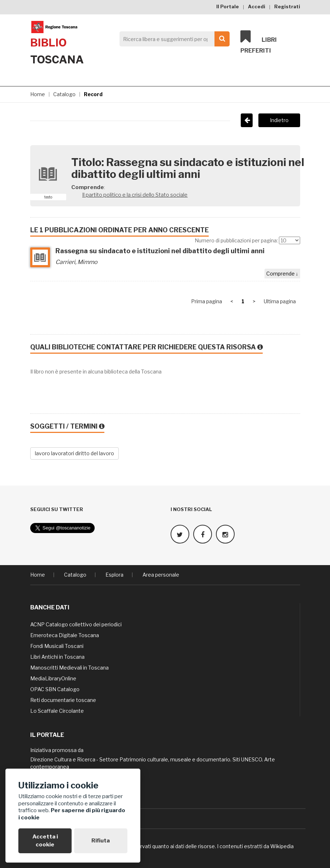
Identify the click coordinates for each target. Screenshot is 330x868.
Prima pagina (207, 301)
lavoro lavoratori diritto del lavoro (74, 453)
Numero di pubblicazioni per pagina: (236, 240)
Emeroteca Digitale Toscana (65, 635)
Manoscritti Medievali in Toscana (69, 668)
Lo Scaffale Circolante (57, 711)
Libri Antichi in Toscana (57, 657)
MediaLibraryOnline (53, 678)
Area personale (161, 575)
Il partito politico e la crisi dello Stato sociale (135, 195)
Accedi (257, 6)
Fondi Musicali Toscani (57, 646)
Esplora (114, 575)
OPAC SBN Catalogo (55, 689)
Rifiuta (101, 841)
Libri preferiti (259, 42)
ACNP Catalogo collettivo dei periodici (76, 624)
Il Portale (228, 6)
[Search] (173, 39)
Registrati (287, 6)
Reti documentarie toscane (63, 700)
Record (93, 94)
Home (38, 94)
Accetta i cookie (45, 840)
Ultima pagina (280, 301)
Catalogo (64, 94)
